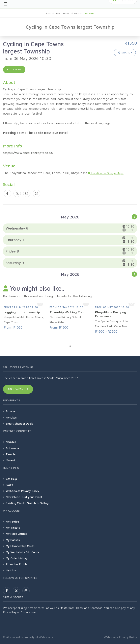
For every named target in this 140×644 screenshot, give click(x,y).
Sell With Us (18, 389)
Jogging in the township (22, 312)
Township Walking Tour (67, 312)
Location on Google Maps (106, 173)
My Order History (17, 558)
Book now (14, 69)
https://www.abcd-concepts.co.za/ (28, 153)
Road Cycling (63, 13)
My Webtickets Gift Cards (22, 552)
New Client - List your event (24, 497)
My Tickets (13, 528)
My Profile (12, 521)
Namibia (11, 442)
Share (124, 53)
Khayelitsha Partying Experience (111, 314)
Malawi (10, 460)
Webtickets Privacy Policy (23, 491)
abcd (76, 13)
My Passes (13, 540)
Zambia (11, 454)
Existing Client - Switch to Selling (27, 503)
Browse (11, 411)
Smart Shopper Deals (19, 423)
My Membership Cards (20, 546)
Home (49, 13)
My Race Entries (16, 534)
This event (88, 13)
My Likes (11, 417)
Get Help (11, 479)
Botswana (12, 448)
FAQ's (9, 485)
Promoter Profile (17, 564)
